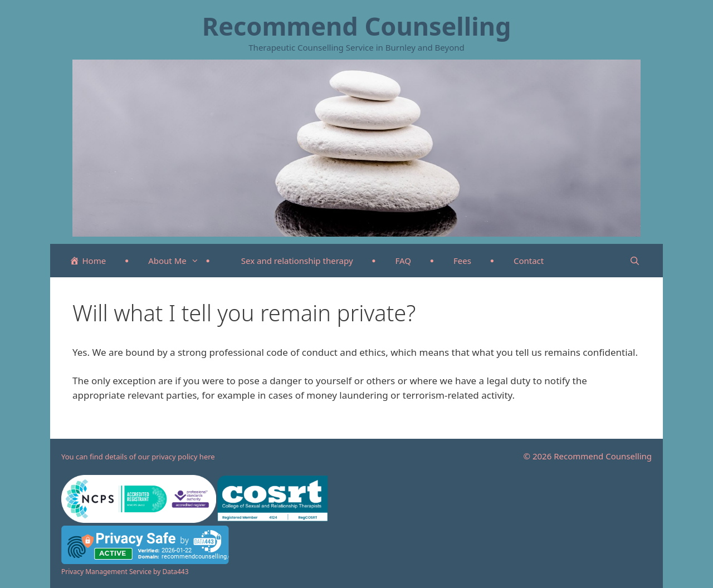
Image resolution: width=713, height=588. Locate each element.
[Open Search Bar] (635, 261)
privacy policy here (183, 457)
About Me (179, 261)
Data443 (175, 572)
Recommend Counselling (357, 26)
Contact (529, 261)
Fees (462, 261)
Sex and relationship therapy (297, 261)
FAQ (404, 261)
